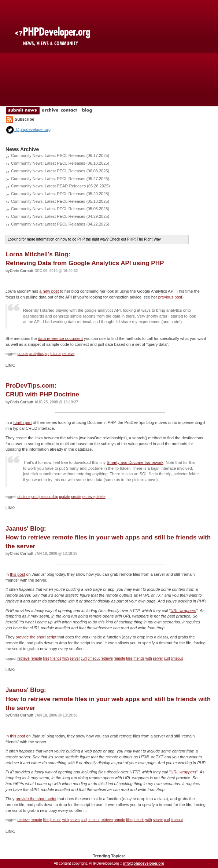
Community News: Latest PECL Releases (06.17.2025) (60, 155)
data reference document (60, 338)
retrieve (68, 354)
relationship (49, 497)
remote (36, 658)
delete (101, 497)
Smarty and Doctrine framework (135, 462)
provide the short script (36, 637)
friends (56, 658)
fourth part (22, 422)
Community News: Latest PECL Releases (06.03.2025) (60, 171)
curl (84, 658)
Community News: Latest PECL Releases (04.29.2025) (60, 216)
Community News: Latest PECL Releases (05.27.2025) (60, 179)
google (23, 354)
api (47, 354)
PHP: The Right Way (144, 239)
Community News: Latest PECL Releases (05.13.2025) (60, 201)
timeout (94, 658)
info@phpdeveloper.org (144, 863)
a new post (49, 291)
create (76, 497)
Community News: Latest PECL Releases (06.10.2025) (60, 163)
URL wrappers (183, 611)
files (46, 658)
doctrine (24, 497)
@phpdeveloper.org (28, 129)
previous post (170, 297)
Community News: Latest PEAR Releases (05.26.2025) (60, 186)
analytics (36, 354)
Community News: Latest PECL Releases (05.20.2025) (60, 194)
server (75, 658)
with (66, 658)
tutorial (56, 354)
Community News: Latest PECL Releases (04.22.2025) (60, 224)
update (65, 497)
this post (17, 574)
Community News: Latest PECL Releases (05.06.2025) (60, 209)
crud (35, 497)
